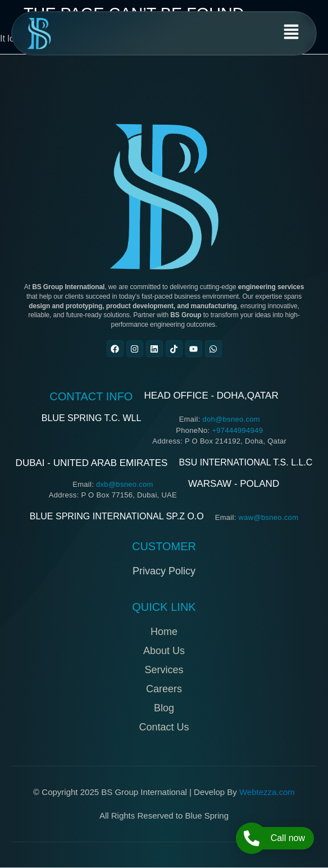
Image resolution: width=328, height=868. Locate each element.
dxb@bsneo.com (125, 484)
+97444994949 (237, 430)
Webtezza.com (267, 792)
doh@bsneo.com (231, 419)
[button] (291, 33)
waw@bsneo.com (269, 517)
